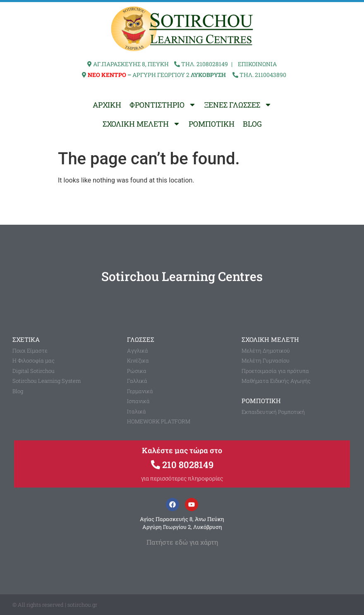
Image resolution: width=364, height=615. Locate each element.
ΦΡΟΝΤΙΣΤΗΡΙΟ (163, 105)
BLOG (252, 124)
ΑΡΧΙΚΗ (107, 105)
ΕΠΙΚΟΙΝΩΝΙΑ (257, 64)
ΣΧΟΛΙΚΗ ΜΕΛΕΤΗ (141, 124)
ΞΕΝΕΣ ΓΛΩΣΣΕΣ (238, 105)
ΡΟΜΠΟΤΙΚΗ (212, 124)
